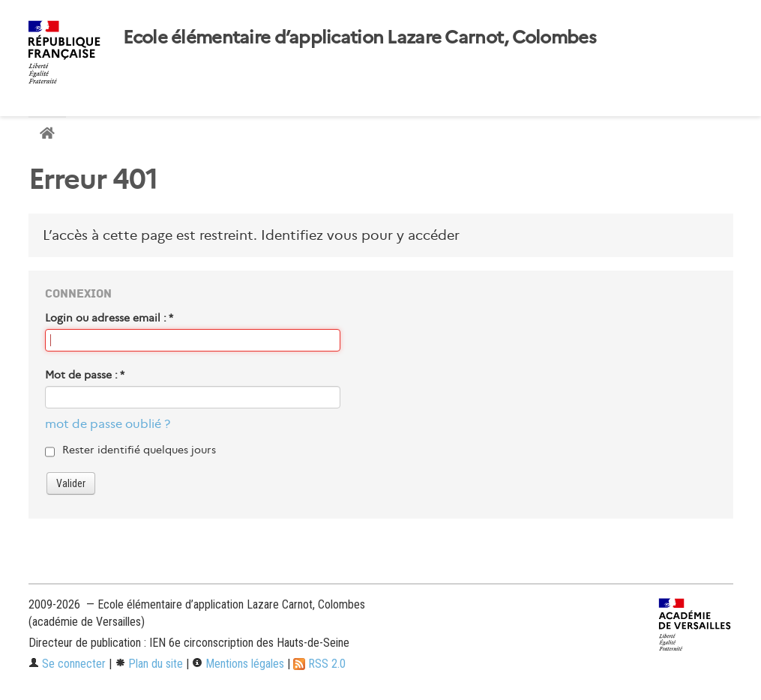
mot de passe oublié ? (108, 424)
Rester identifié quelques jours (139, 450)
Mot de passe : (85, 375)
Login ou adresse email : (109, 318)
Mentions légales (238, 664)
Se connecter (67, 664)
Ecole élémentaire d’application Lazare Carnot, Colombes (360, 37)
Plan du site (149, 664)
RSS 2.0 (319, 664)
